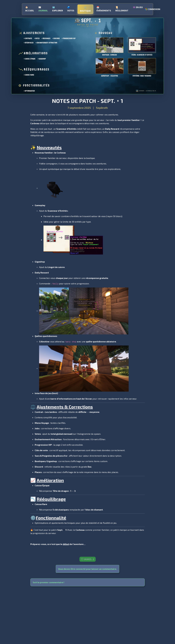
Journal (43, 8)
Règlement (122, 8)
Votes (71, 8)
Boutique (85, 8)
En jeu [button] (138, 6)
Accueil (30, 8)
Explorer (58, 8)
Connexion (152, 8)
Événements (104, 8)
